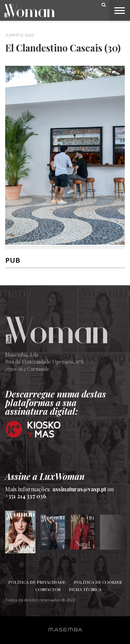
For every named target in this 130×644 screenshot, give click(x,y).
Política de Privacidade (37, 582)
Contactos (48, 589)
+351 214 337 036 (26, 496)
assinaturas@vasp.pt (79, 489)
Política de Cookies (98, 582)
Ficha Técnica (85, 589)
